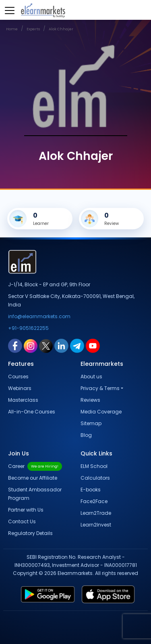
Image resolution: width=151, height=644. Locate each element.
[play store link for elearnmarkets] (46, 594)
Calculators (95, 478)
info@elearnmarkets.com (39, 316)
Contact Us (22, 521)
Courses (18, 377)
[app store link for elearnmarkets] (110, 594)
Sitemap (91, 423)
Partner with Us (26, 510)
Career (35, 466)
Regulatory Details (30, 533)
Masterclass (23, 400)
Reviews (90, 400)
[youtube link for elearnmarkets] (93, 346)
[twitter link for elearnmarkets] (46, 346)
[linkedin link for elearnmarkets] (61, 346)
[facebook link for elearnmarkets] (15, 346)
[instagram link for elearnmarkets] (31, 346)
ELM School (94, 466)
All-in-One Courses (32, 412)
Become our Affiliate (33, 478)
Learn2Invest (96, 525)
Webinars (20, 388)
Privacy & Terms (100, 388)
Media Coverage (101, 412)
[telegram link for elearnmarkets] (77, 346)
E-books (91, 490)
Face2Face (94, 501)
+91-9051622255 (28, 328)
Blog (86, 435)
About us (91, 377)
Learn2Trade (96, 513)
